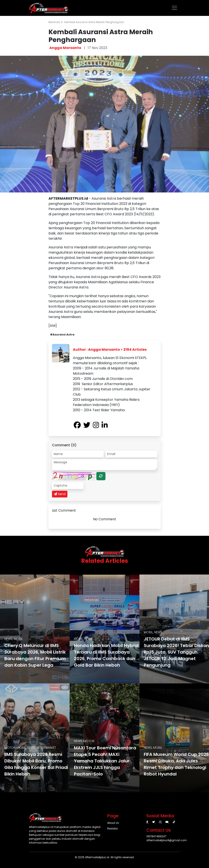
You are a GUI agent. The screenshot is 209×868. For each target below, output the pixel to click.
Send (60, 494)
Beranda (56, 22)
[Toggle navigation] (174, 8)
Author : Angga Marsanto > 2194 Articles (110, 350)
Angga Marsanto (65, 48)
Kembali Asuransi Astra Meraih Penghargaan (94, 22)
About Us (113, 823)
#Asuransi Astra (62, 335)
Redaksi (113, 828)
